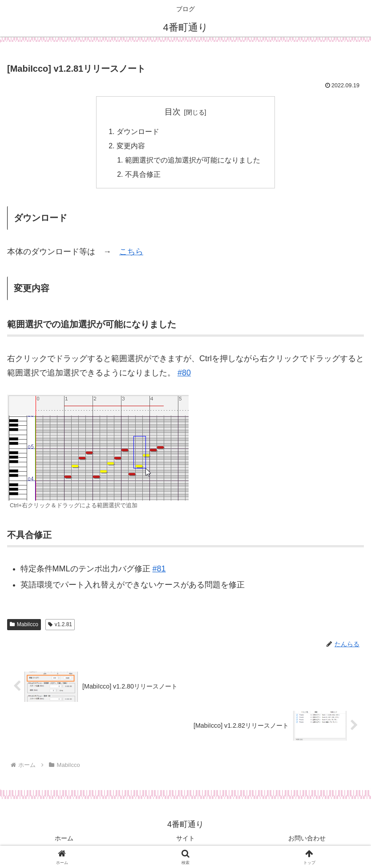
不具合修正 (143, 175)
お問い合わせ (307, 839)
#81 (159, 570)
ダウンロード (138, 132)
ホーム (64, 839)
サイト (185, 839)
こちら (131, 253)
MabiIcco (24, 625)
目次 (173, 112)
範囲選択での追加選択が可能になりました (193, 161)
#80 (184, 374)
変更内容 (131, 147)
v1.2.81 (60, 625)
